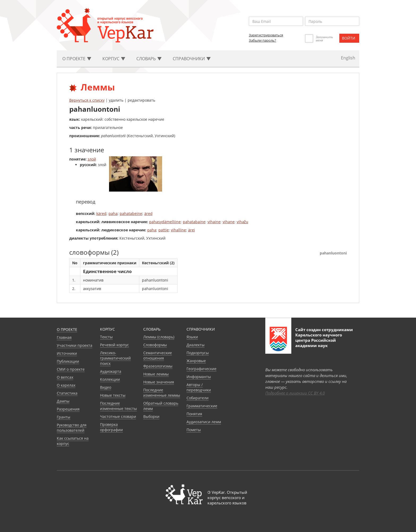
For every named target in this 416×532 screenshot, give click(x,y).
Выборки (151, 416)
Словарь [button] (149, 59)
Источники (67, 353)
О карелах (66, 385)
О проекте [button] (77, 59)
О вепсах (65, 377)
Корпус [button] (114, 59)
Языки (192, 337)
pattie (164, 230)
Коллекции (110, 379)
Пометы (194, 430)
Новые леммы (156, 374)
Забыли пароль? (263, 40)
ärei (192, 230)
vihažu (242, 222)
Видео (106, 387)
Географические (201, 369)
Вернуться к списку (87, 100)
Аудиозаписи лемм (204, 422)
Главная (64, 337)
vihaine (214, 222)
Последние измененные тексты (118, 406)
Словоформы (155, 345)
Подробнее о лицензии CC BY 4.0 (295, 393)
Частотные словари (118, 416)
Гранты (64, 417)
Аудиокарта (111, 371)
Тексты (106, 337)
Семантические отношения (158, 355)
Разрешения (68, 409)
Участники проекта (75, 345)
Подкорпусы (198, 353)
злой (92, 159)
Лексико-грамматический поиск (115, 358)
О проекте (67, 329)
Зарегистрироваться (266, 35)
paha (113, 213)
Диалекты (196, 345)
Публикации (68, 361)
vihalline (178, 230)
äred (148, 213)
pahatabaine (194, 222)
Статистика (67, 393)
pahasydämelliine (165, 222)
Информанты (199, 377)
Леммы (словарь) (159, 337)
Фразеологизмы (158, 366)
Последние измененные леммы (162, 393)
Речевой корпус (114, 345)
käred (101, 213)
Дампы (63, 401)
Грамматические (202, 406)
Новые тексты (113, 395)
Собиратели (198, 398)
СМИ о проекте (71, 369)
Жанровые (196, 361)
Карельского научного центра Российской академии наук (319, 340)
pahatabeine (131, 213)
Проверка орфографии (111, 427)
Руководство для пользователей (72, 428)
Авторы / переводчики (199, 387)
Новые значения (159, 382)
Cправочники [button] (192, 59)
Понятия (194, 414)
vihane (229, 222)
